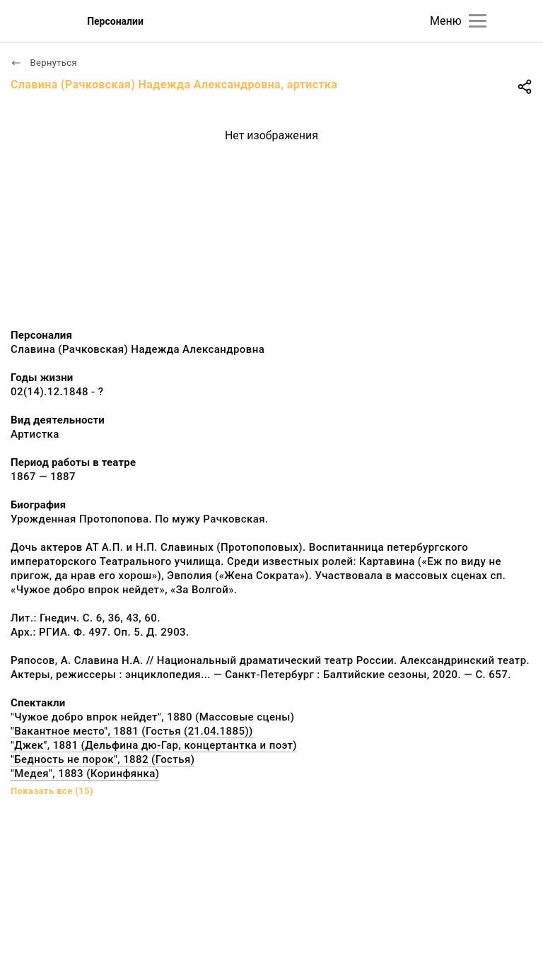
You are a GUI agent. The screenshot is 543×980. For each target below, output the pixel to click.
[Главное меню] (478, 21)
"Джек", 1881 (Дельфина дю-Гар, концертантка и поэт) (154, 745)
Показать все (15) (52, 791)
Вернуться (44, 63)
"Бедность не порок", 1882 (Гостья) (103, 759)
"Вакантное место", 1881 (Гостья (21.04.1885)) (132, 731)
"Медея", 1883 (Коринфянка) (85, 774)
